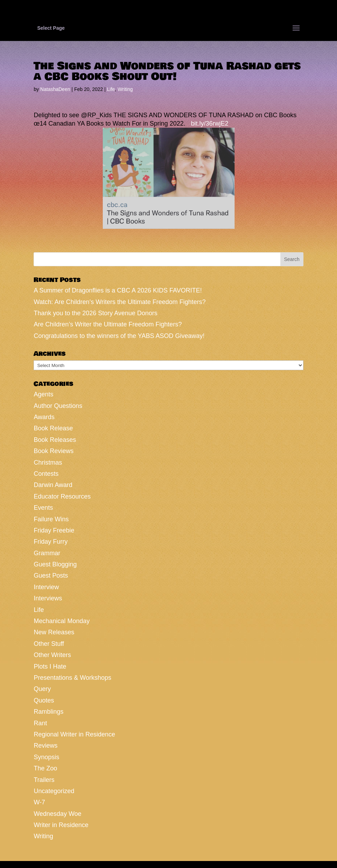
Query (42, 689)
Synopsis (46, 757)
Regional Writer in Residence (74, 734)
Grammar (47, 553)
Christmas (48, 463)
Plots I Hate (50, 666)
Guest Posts (51, 576)
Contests (46, 474)
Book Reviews (53, 451)
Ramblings (48, 712)
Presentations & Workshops (72, 678)
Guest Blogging (55, 564)
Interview (46, 587)
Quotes (44, 700)
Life (111, 89)
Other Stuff (49, 644)
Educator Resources (62, 496)
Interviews (48, 598)
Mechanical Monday (62, 621)
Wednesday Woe (57, 814)
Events (43, 508)
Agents (43, 394)
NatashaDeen (55, 89)
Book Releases (55, 440)
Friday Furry (51, 542)
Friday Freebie (54, 530)
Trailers (44, 780)
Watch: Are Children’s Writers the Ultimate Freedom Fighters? (120, 302)
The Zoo (45, 768)
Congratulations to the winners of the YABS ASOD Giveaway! (119, 336)
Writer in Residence (61, 825)
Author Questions (58, 406)
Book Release (53, 428)
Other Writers (52, 655)
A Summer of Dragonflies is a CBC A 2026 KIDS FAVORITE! (118, 290)
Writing (125, 89)
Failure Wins (51, 519)
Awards (44, 417)
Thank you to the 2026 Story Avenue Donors (95, 313)
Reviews (45, 746)
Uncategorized (54, 791)
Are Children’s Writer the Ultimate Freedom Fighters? (107, 324)
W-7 (39, 802)
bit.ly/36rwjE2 (210, 124)
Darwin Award (53, 485)
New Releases (54, 632)
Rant (40, 723)
